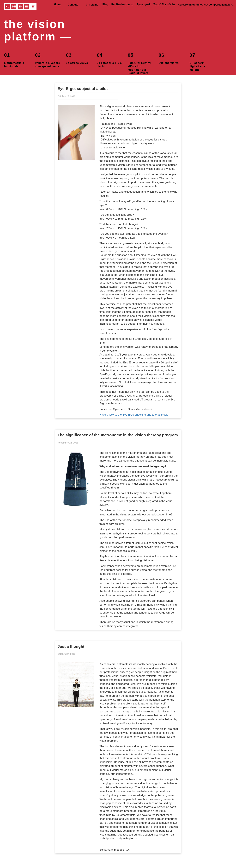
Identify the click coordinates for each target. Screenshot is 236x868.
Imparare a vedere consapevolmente (48, 60)
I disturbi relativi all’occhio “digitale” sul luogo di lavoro (139, 60)
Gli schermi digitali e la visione (197, 60)
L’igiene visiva (169, 58)
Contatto (73, 5)
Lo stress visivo (77, 58)
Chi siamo (92, 5)
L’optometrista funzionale (14, 60)
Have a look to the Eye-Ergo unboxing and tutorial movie (134, 415)
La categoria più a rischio (109, 60)
